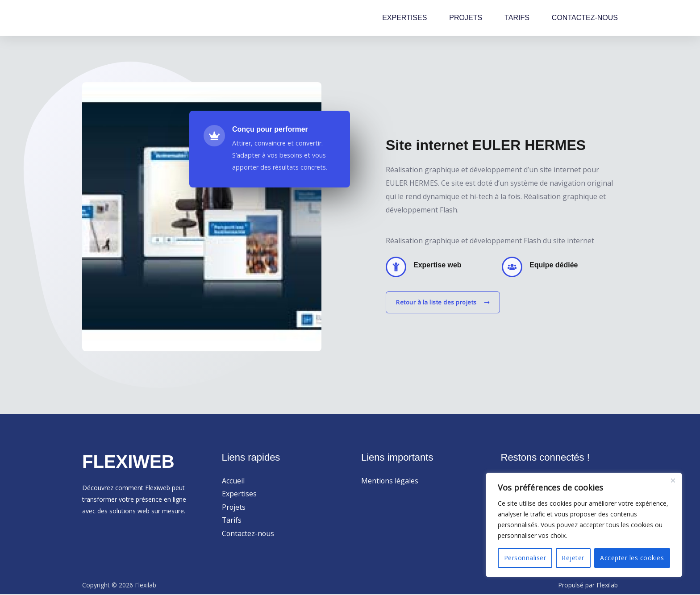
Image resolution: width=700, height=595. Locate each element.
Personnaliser (525, 558)
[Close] (673, 480)
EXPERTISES (404, 18)
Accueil (233, 481)
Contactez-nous (248, 534)
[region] (584, 525)
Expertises (239, 494)
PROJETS (466, 18)
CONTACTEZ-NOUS (585, 18)
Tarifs (232, 520)
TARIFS (517, 18)
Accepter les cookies (632, 558)
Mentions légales (390, 481)
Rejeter (573, 558)
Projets (234, 507)
